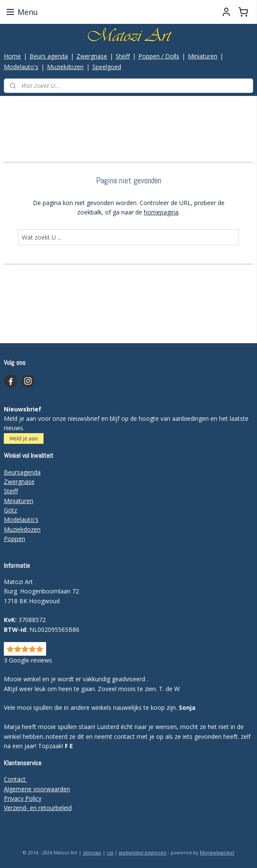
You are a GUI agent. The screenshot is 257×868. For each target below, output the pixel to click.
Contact (16, 779)
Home (12, 56)
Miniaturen (203, 56)
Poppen (15, 539)
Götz (10, 510)
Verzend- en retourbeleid (38, 808)
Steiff (123, 56)
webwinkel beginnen (143, 852)
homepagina (161, 212)
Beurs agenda (49, 56)
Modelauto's (21, 67)
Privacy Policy (23, 798)
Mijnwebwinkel (217, 852)
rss (110, 852)
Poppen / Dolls (159, 56)
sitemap (92, 852)
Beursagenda (22, 472)
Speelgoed (107, 67)
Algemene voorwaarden (37, 789)
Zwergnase (92, 56)
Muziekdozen (65, 67)
